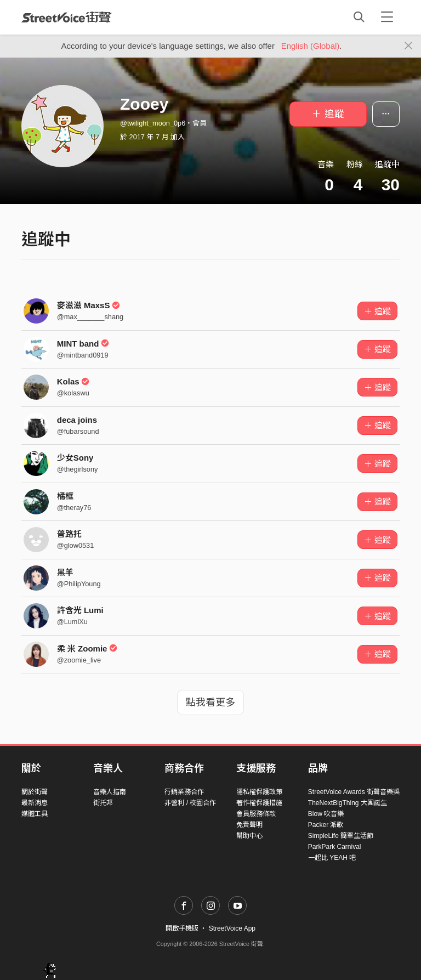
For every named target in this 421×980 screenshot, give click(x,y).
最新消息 (35, 803)
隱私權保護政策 (259, 792)
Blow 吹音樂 (326, 814)
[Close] (409, 46)
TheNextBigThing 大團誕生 (348, 803)
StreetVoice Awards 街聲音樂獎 (354, 792)
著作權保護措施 (259, 803)
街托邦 (103, 803)
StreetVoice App (232, 928)
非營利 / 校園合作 (190, 803)
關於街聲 (35, 792)
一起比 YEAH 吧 (332, 858)
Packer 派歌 (326, 825)
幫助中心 (249, 836)
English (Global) (311, 46)
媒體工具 (35, 814)
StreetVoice (67, 17)
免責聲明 (249, 825)
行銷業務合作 (184, 792)
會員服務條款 (256, 814)
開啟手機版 (182, 928)
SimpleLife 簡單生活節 (341, 836)
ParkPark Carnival (335, 847)
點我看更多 (210, 703)
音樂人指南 (110, 792)
